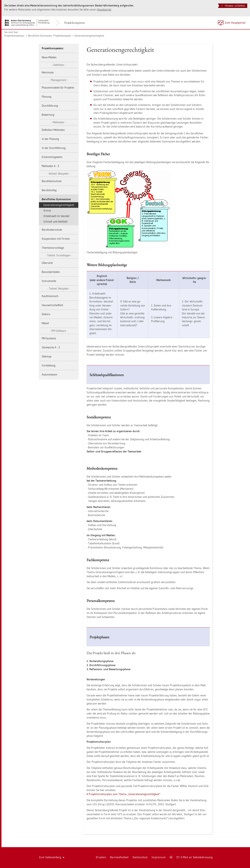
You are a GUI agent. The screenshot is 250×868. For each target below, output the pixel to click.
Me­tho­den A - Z (50, 166)
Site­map (47, 356)
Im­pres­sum (159, 857)
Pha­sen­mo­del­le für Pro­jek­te (58, 88)
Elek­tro (46, 314)
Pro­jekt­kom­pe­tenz (75, 23)
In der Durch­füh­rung (54, 148)
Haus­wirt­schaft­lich (52, 305)
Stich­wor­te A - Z (51, 347)
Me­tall (45, 323)
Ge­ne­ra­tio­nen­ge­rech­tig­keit (89, 36)
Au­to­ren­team (49, 374)
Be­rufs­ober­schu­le (52, 230)
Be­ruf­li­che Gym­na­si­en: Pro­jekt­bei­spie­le (49, 36)
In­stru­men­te (49, 281)
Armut (47, 210)
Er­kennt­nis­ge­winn (52, 157)
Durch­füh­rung (50, 106)
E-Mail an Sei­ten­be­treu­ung (195, 857)
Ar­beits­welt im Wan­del (56, 216)
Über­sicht (47, 263)
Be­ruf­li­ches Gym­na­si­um (56, 199)
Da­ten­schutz (140, 857)
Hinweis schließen (233, 6)
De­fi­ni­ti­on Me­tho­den (53, 130)
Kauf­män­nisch (50, 296)
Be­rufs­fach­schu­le (52, 181)
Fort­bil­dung (49, 365)
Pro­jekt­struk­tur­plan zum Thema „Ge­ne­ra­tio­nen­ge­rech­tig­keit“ (125, 794)
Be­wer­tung (48, 115)
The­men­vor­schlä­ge (53, 248)
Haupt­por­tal (104, 10)
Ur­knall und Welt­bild (55, 222)
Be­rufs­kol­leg (49, 190)
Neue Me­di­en (49, 57)
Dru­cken (101, 857)
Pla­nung (47, 97)
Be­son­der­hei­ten (51, 272)
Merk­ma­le (48, 72)
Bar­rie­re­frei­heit (119, 857)
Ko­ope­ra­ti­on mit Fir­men (56, 239)
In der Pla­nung (50, 139)
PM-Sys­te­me (49, 338)
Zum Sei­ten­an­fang (52, 857)
